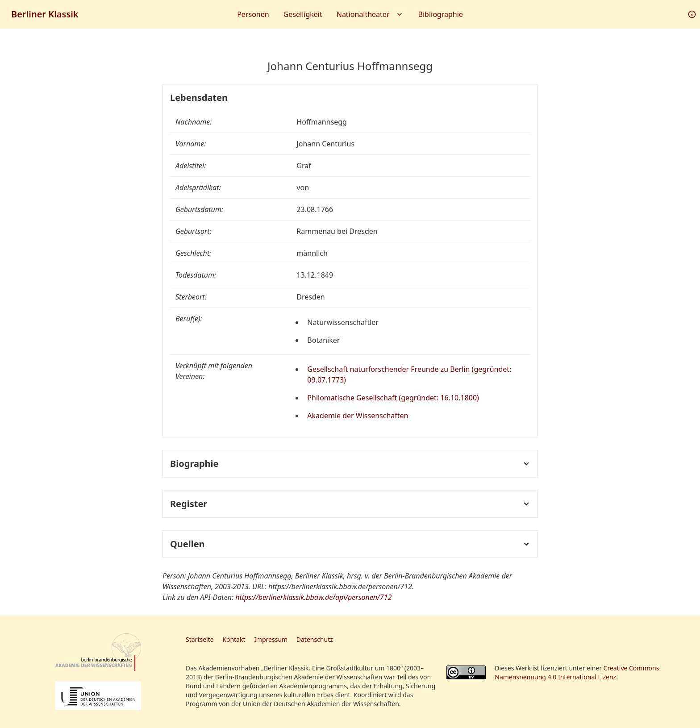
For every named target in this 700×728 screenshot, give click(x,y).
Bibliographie (441, 14)
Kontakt (234, 639)
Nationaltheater (370, 14)
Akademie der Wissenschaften (358, 416)
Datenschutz (315, 639)
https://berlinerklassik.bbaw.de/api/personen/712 (313, 597)
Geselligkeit (303, 14)
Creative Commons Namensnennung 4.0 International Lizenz (577, 672)
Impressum (271, 639)
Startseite (200, 639)
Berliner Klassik (45, 14)
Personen (253, 14)
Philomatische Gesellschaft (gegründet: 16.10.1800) (393, 398)
